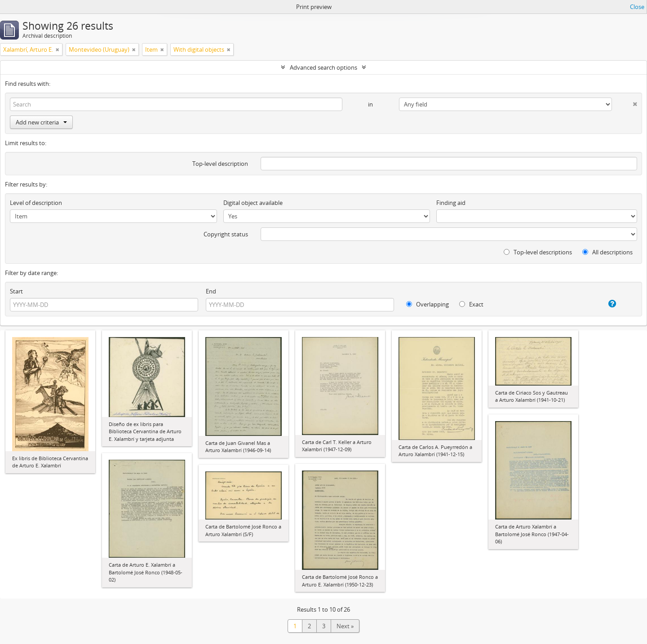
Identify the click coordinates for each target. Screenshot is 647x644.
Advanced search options (323, 67)
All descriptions (607, 252)
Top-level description (220, 164)
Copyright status (226, 234)
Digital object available (253, 203)
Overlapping (428, 304)
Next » (345, 626)
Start (16, 291)
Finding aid (451, 203)
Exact (471, 304)
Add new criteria (41, 122)
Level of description (36, 203)
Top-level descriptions (538, 252)
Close (637, 7)
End (211, 291)
